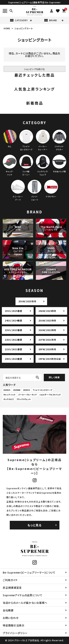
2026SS (7, 390)
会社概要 (8, 610)
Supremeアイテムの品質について (23, 595)
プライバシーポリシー (15, 633)
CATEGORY (19, 20)
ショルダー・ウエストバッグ (50, 395)
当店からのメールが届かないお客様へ (25, 603)
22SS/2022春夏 (14, 340)
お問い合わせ (11, 618)
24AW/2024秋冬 (47, 311)
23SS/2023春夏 (14, 330)
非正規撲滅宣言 (12, 588)
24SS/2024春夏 (14, 320)
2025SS (26, 390)
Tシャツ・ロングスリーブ (42, 390)
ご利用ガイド (10, 580)
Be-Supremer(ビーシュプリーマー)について (29, 572)
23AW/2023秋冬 (47, 320)
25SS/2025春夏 (14, 311)
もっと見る (34, 525)
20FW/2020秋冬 (47, 349)
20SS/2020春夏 (14, 359)
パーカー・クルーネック (27, 395)
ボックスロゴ (8, 399)
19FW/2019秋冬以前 (50, 359)
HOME (7, 28)
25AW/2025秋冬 (27, 301)
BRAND (51, 20)
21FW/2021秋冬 (47, 340)
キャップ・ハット (9, 395)
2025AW (17, 390)
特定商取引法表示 (14, 625)
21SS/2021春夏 (14, 349)
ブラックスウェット (24, 399)
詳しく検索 (54, 377)
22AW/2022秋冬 (47, 330)
